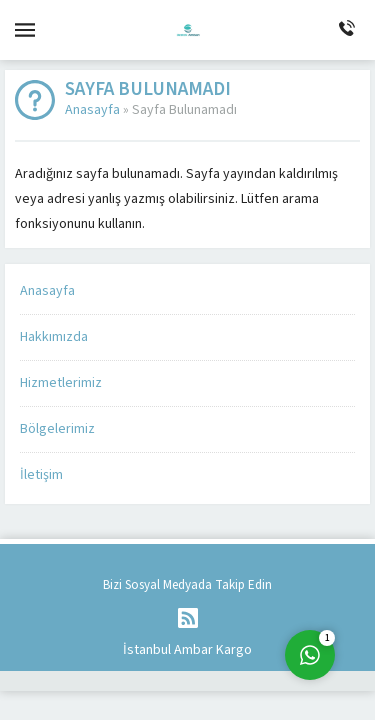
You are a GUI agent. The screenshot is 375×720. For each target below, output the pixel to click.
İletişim (41, 475)
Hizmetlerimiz (61, 383)
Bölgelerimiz (57, 429)
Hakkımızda (54, 337)
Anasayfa (92, 110)
